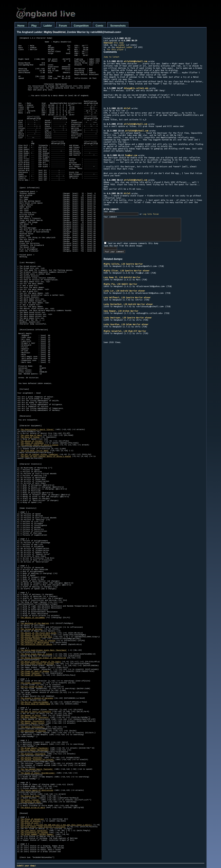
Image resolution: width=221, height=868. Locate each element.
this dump (114, 43)
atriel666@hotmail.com (135, 61)
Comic (99, 26)
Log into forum (151, 214)
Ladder (48, 26)
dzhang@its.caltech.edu (136, 88)
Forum (63, 26)
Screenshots (118, 26)
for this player (115, 49)
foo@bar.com (131, 155)
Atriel (127, 108)
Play (34, 26)
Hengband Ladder (124, 47)
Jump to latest (111, 57)
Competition (81, 26)
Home (21, 26)
